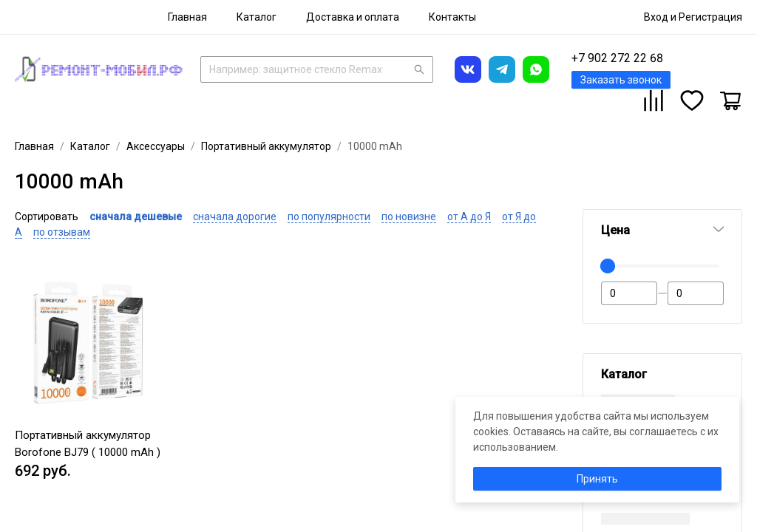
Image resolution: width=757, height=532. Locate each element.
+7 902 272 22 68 (617, 58)
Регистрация (710, 17)
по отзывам (62, 232)
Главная (187, 17)
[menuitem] (187, 17)
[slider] (608, 266)
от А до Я (469, 216)
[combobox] (317, 68)
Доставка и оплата (353, 17)
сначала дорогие (235, 216)
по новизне (409, 216)
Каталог (257, 17)
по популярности (329, 216)
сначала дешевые (136, 216)
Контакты (452, 17)
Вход (656, 17)
